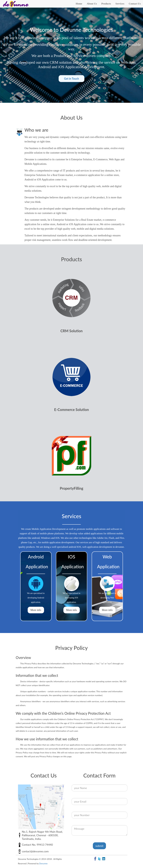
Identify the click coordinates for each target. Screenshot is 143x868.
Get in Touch (71, 79)
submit (99, 846)
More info (36, 610)
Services (120, 4)
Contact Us (135, 4)
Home (79, 4)
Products (106, 4)
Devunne (43, 863)
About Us (92, 4)
